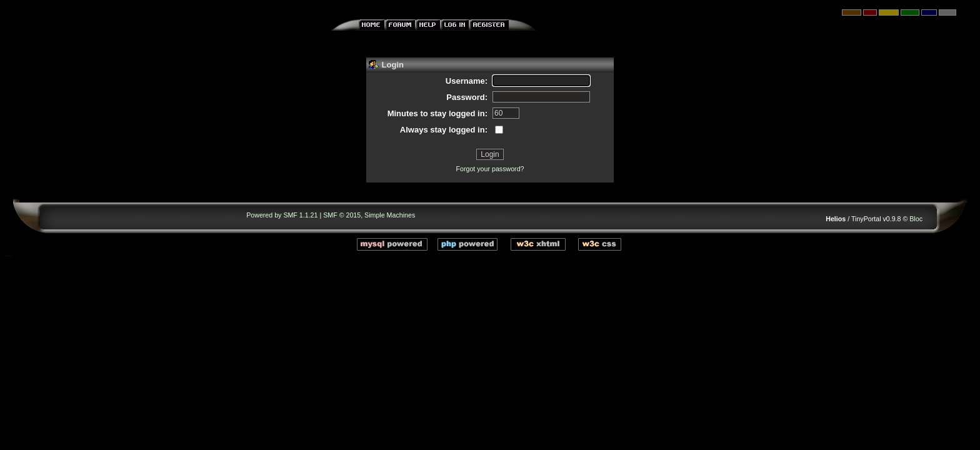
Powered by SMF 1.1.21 (282, 215)
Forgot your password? (490, 169)
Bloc (916, 219)
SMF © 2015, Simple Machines (369, 215)
